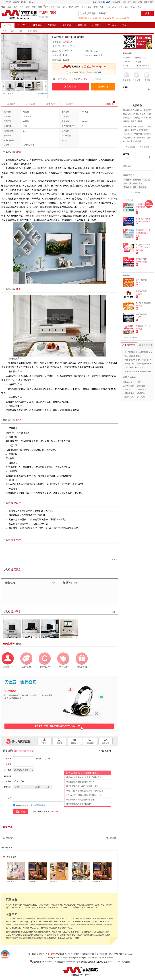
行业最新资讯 (129, 345)
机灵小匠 (97, 18)
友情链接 (86, 954)
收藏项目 (11, 94)
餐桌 (135, 183)
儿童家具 (146, 180)
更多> (54, 583)
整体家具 (128, 187)
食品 (133, 7)
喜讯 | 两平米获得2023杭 (134, 367)
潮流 (139, 7)
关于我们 (32, 954)
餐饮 (3, 7)
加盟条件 (70, 104)
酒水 (77, 7)
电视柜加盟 (32, 31)
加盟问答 (82, 25)
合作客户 (69, 954)
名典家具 (127, 390)
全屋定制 (137, 180)
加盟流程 (52, 25)
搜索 (147, 13)
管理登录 (111, 838)
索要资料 (103, 87)
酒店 (127, 7)
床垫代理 (141, 386)
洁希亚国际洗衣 (85, 18)
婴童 (96, 7)
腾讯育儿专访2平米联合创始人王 (138, 364)
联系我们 (60, 954)
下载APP (6, 2)
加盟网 (16, 2)
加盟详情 (11, 104)
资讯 (31, 2)
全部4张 (42, 94)
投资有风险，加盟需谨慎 (143, 2)
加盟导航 (123, 954)
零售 (46, 7)
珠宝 (90, 7)
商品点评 (126, 25)
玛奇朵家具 (142, 390)
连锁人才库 (50, 954)
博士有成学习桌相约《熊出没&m (138, 360)
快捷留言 (109, 104)
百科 (129, 2)
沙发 (126, 183)
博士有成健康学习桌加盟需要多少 (138, 352)
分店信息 (67, 25)
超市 (120, 7)
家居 (22, 7)
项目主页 (8, 25)
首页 (5, 31)
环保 (114, 7)
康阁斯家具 (142, 397)
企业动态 (112, 25)
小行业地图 (113, 954)
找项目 (24, 2)
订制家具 (128, 180)
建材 (28, 7)
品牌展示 (97, 25)
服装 (9, 7)
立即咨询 (71, 87)
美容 (34, 7)
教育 (40, 7)
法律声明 (77, 954)
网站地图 (103, 954)
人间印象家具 (129, 393)
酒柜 (139, 382)
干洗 (108, 7)
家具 (13, 31)
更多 (115, 560)
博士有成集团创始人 (133, 356)
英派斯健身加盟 (122, 18)
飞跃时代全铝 (129, 397)
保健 (71, 7)
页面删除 (146, 147)
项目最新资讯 (146, 345)
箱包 (83, 7)
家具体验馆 (128, 382)
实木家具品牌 (129, 386)
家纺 (15, 7)
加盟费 (22, 25)
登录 (95, 2)
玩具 (102, 7)
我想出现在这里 (130, 338)
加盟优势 (37, 25)
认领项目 (131, 147)
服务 (52, 7)
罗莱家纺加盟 (108, 18)
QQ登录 (107, 2)
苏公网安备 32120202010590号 (44, 962)
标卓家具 (141, 393)
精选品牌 (116, 2)
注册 (100, 2)
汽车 (59, 7)
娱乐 (65, 7)
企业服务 (41, 954)
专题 (124, 2)
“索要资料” (97, 72)
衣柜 (141, 183)
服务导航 (95, 954)
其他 (21, 31)
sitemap (130, 954)
